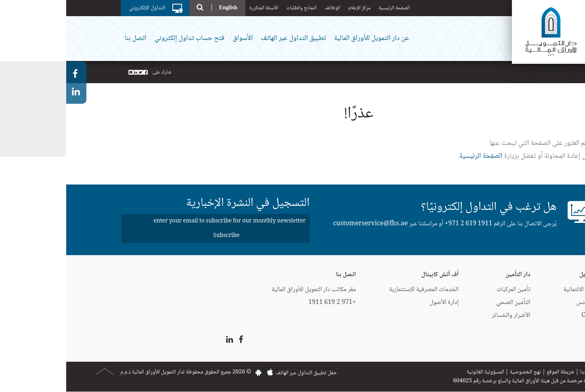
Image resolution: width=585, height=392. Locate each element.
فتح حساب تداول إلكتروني (123, 38)
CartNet (527, 315)
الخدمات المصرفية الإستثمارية (358, 290)
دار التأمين (452, 275)
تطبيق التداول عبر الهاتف (227, 38)
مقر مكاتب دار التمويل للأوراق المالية (248, 290)
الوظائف (266, 8)
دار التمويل (526, 275)
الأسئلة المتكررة (198, 8)
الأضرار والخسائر (445, 315)
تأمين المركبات (447, 290)
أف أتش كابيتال (374, 275)
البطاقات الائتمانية (518, 290)
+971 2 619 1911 (402, 224)
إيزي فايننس (524, 303)
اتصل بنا (69, 38)
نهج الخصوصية (459, 372)
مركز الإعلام (293, 8)
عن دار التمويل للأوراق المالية (305, 38)
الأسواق (176, 38)
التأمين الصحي (447, 303)
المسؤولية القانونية (419, 372)
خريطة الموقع (494, 372)
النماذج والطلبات (235, 8)
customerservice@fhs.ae (304, 224)
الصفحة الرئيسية (328, 8)
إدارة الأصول (378, 303)
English (162, 7)
